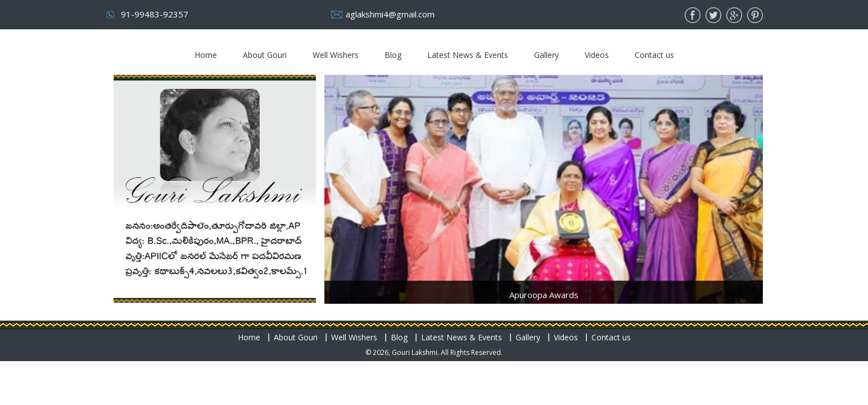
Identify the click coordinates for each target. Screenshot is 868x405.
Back (346, 176)
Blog (393, 55)
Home (206, 55)
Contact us (654, 55)
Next (741, 176)
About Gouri (265, 55)
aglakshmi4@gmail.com (390, 14)
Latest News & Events (468, 55)
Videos (597, 55)
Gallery (546, 55)
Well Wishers (336, 55)
